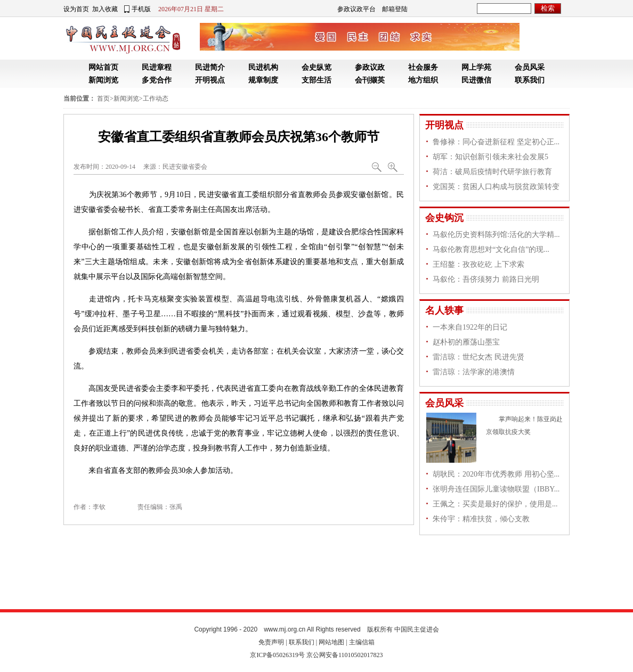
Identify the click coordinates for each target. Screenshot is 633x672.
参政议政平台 (356, 9)
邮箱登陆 (395, 9)
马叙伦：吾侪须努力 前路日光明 (486, 279)
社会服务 (423, 67)
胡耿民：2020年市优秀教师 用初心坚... (496, 474)
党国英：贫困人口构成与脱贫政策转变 (496, 187)
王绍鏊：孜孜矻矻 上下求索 (478, 264)
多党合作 (157, 80)
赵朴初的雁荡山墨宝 (466, 342)
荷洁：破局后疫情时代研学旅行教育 (492, 172)
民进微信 (476, 80)
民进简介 (210, 67)
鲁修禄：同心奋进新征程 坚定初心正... (496, 142)
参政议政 (370, 67)
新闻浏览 (103, 80)
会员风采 (530, 67)
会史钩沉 (444, 218)
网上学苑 (476, 67)
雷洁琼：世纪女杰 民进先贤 (478, 357)
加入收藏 (105, 9)
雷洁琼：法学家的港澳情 (474, 372)
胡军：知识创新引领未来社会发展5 (490, 157)
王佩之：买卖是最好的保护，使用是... (495, 504)
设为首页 (76, 9)
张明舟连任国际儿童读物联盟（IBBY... (496, 489)
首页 (103, 99)
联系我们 (530, 80)
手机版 (141, 9)
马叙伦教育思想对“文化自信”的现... (491, 249)
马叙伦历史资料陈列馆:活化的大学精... (496, 235)
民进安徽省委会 (185, 167)
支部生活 (316, 80)
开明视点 (210, 80)
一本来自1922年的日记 (470, 327)
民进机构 (263, 67)
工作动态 (156, 99)
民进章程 (157, 67)
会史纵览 (316, 67)
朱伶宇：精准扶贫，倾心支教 (481, 519)
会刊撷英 (370, 80)
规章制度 (263, 80)
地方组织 (423, 80)
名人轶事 (444, 310)
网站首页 (103, 67)
